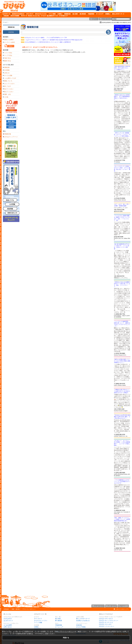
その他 (6, 97)
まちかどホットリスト (41, 621)
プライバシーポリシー (29, 609)
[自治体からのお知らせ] (18, 14)
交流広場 (79, 625)
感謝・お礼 (7, 94)
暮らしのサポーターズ (83, 619)
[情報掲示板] (67, 14)
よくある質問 (8, 625)
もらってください (9, 84)
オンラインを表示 (9, 42)
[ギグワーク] (24, 16)
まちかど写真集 (81, 627)
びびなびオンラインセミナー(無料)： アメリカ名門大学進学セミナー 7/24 (44, 38)
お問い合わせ (8, 627)
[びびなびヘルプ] (44, 16)
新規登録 (11, 32)
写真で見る (7, 58)
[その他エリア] (63, 16)
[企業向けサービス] (52, 16)
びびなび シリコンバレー (107, 626)
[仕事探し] (59, 14)
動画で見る (7, 61)
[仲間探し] (107, 14)
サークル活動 (8, 75)
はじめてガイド (8, 621)
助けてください (9, 89)
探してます (7, 86)
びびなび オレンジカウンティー (109, 621)
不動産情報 (59, 625)
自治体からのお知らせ (83, 621)
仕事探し (37, 627)
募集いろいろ (8, 81)
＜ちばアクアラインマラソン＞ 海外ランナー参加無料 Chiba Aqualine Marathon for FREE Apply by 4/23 (52, 40)
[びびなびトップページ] (13, 6)
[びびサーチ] (6, 14)
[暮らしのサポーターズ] (118, 14)
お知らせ (7, 73)
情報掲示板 (11, 27)
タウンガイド (38, 619)
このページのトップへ (122, 609)
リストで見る (8, 53)
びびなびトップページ (11, 137)
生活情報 (7, 70)
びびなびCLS (8, 619)
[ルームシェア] (99, 14)
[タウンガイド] (29, 14)
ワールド (5, 22)
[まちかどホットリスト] (40, 14)
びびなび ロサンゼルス (106, 619)
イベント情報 (38, 623)
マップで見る (8, 55)
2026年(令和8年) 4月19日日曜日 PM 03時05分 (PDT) (116, 23)
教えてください (9, 92)
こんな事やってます (10, 78)
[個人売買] (75, 14)
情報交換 (7, 67)
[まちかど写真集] (14, 16)
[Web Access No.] (34, 16)
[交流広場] (6, 16)
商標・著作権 (16, 609)
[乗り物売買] (82, 14)
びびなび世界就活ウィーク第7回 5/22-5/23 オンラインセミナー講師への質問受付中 (46, 42)
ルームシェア (59, 627)
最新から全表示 (9, 40)
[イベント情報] (52, 14)
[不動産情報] (90, 14)
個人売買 (58, 619)
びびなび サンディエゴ (106, 623)
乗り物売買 (59, 621)
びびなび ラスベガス (105, 624)
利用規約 (6, 609)
